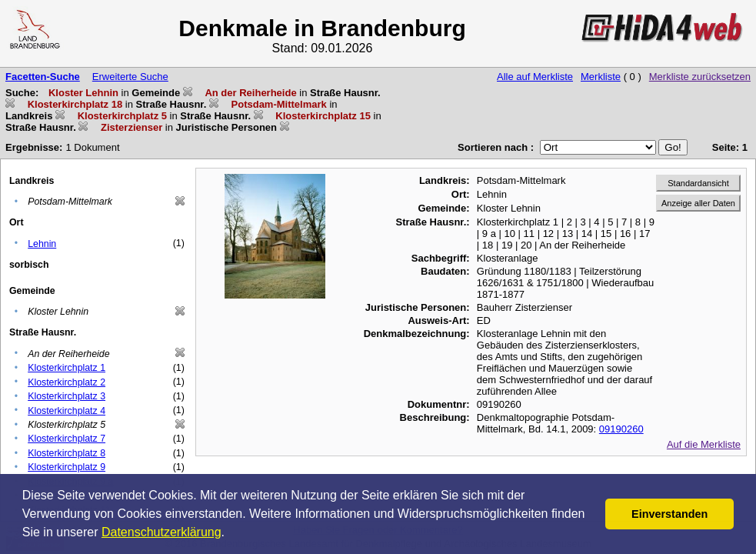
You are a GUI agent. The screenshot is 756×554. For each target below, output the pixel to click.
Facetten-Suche (43, 77)
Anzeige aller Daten (698, 203)
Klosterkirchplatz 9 (67, 467)
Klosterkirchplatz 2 (67, 382)
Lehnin (42, 244)
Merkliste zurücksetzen (700, 77)
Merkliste (601, 77)
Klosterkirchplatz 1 (67, 368)
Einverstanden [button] (669, 514)
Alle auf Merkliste (535, 77)
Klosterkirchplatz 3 (67, 396)
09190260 (621, 429)
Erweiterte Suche (130, 77)
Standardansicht (698, 183)
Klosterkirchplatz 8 (67, 453)
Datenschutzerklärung (162, 532)
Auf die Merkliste (704, 444)
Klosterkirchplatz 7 (67, 439)
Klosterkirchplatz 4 (67, 411)
